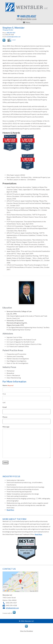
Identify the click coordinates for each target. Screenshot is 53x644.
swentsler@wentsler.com (13, 37)
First (4, 394)
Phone (5, 417)
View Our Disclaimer (27, 631)
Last (4, 402)
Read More (10, 510)
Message (6, 427)
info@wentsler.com (27, 19)
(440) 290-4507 (28, 16)
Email (5, 407)
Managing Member (8, 30)
